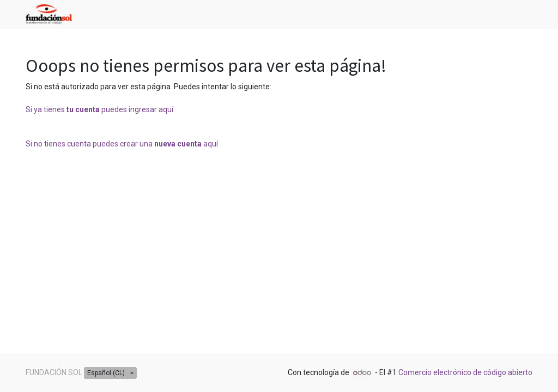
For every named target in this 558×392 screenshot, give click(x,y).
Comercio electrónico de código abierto (465, 372)
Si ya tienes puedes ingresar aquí (99, 109)
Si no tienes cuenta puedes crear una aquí (122, 144)
